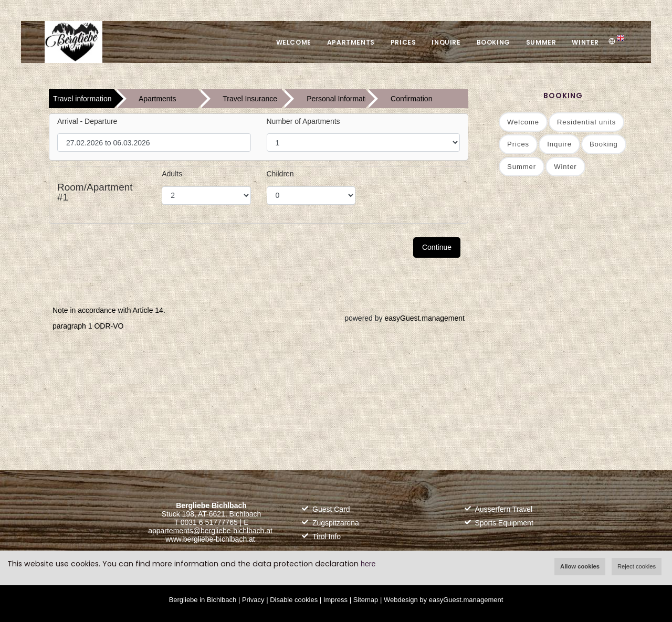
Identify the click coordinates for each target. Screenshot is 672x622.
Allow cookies (580, 566)
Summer (541, 42)
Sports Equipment (504, 523)
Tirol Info (327, 536)
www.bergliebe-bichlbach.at (210, 539)
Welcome (294, 42)
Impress (335, 600)
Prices (403, 42)
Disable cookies (294, 600)
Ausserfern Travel (504, 509)
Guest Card (331, 509)
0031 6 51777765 (209, 522)
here (368, 564)
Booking (493, 42)
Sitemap (366, 600)
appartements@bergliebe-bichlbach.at (210, 531)
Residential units (586, 122)
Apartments (351, 42)
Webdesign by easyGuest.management (443, 600)
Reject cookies (637, 566)
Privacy (253, 600)
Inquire (446, 42)
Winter (585, 42)
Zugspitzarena (336, 523)
